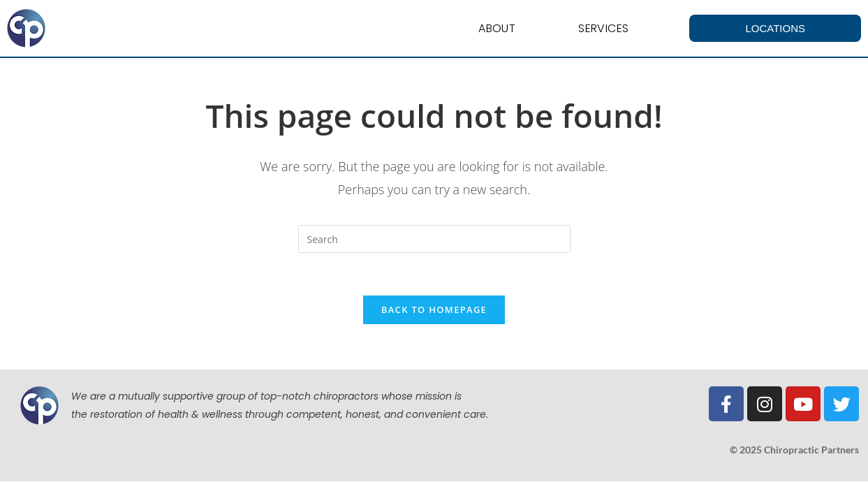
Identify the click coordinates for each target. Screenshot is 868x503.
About (497, 28)
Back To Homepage (434, 309)
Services (603, 28)
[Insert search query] (434, 239)
